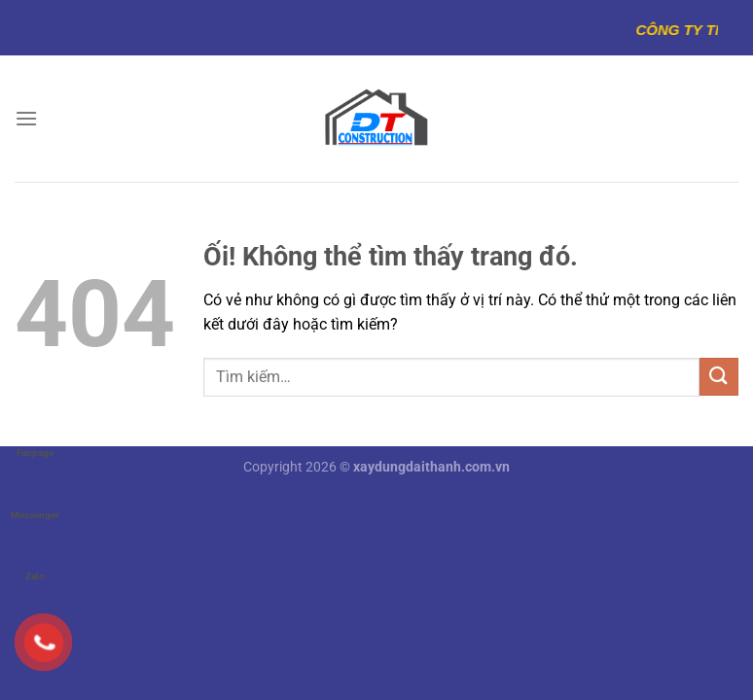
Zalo (35, 558)
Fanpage (35, 434)
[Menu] (26, 118)
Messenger (35, 496)
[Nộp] (719, 377)
